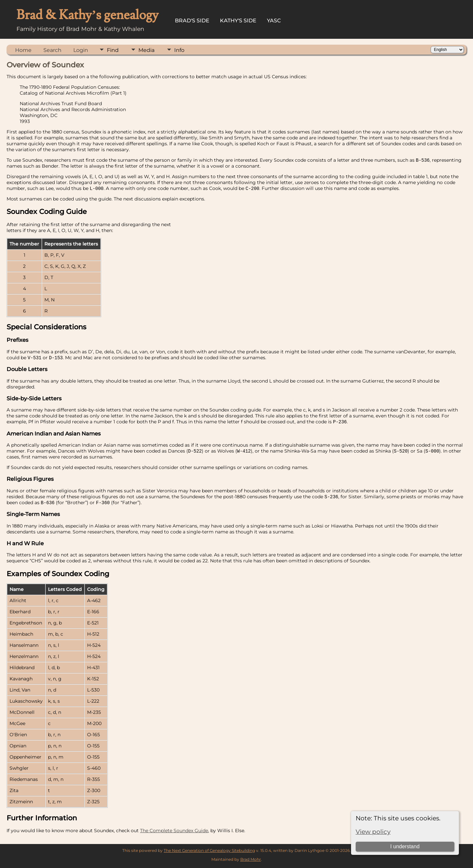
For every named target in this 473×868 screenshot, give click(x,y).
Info (179, 50)
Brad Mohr (251, 862)
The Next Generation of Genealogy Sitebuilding (209, 853)
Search (52, 50)
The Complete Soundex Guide (174, 833)
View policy (373, 832)
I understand (405, 846)
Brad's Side (192, 21)
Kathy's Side (238, 21)
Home (23, 50)
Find (113, 50)
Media (146, 50)
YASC (274, 21)
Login (81, 50)
